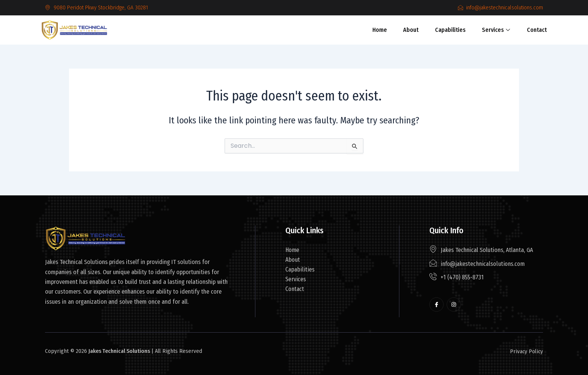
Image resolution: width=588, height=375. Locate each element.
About (411, 30)
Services (494, 30)
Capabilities (449, 30)
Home (381, 30)
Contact (533, 30)
